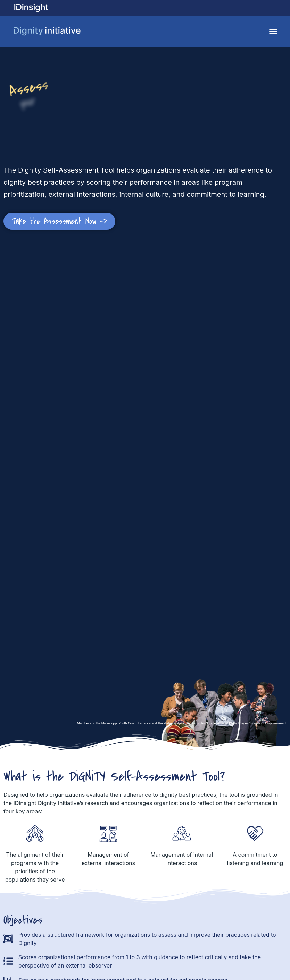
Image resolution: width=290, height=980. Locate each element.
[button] (273, 31)
